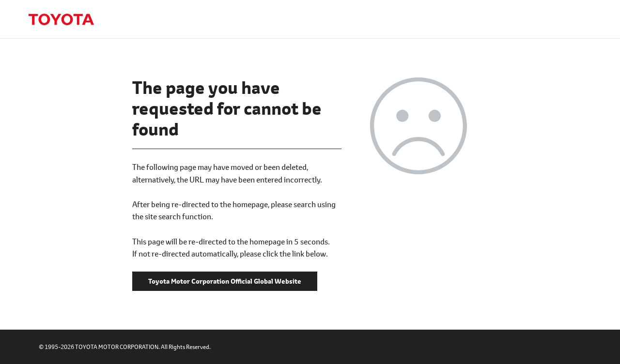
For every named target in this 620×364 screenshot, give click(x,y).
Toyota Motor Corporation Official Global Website (61, 19)
